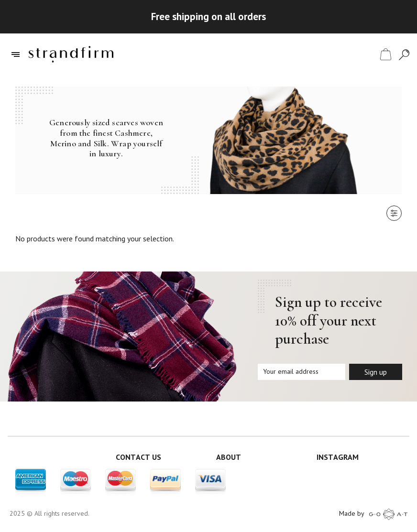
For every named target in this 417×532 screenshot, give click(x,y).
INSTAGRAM (338, 457)
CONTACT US (138, 457)
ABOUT (229, 457)
